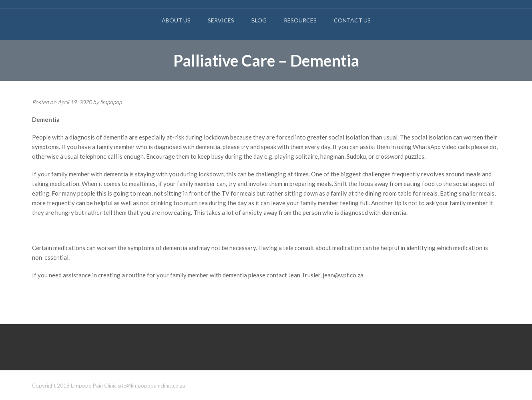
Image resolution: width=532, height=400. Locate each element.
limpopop (111, 102)
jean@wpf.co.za (343, 275)
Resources (300, 20)
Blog (259, 20)
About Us (176, 20)
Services (221, 20)
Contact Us (352, 20)
